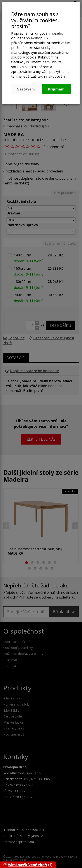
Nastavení (26, 89)
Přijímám (56, 89)
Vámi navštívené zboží (25, 865)
